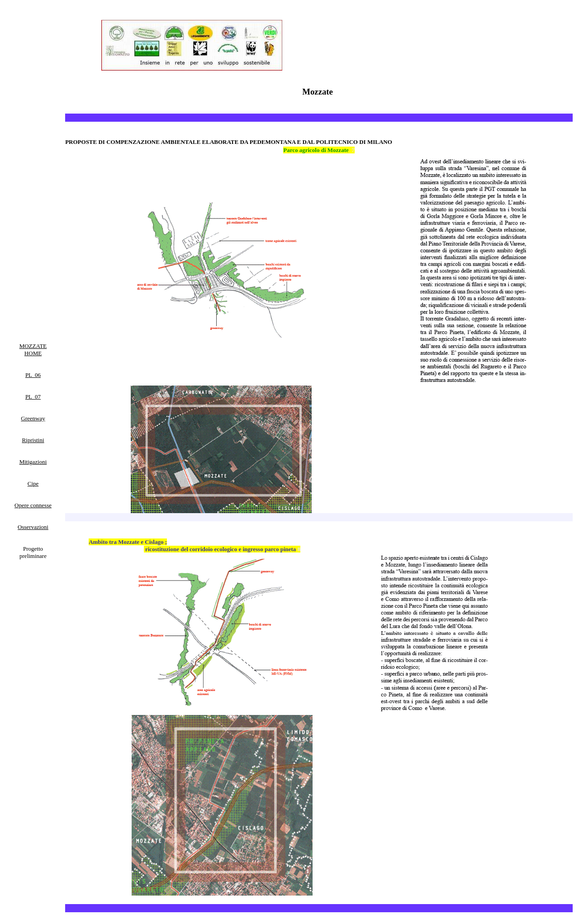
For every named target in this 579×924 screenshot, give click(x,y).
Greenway (33, 418)
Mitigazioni (33, 462)
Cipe (33, 483)
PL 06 (33, 375)
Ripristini (33, 440)
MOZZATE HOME (33, 350)
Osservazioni (33, 527)
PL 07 (33, 397)
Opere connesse (33, 505)
